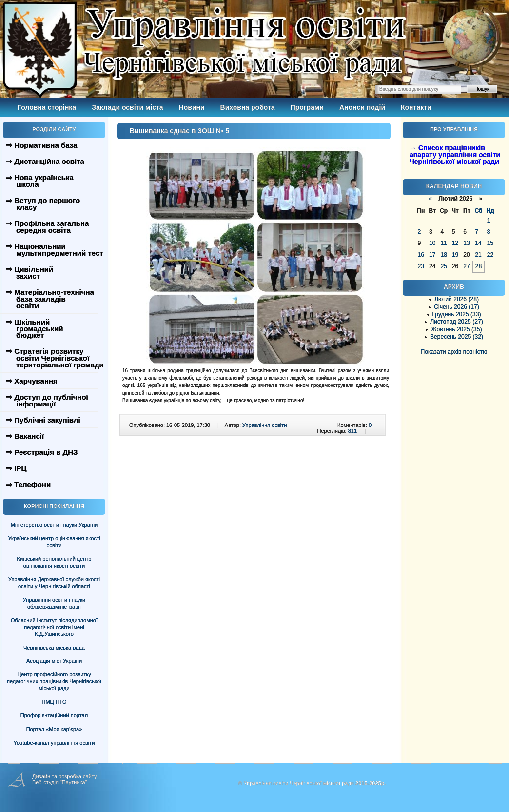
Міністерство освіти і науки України (54, 525)
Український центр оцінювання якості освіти (54, 542)
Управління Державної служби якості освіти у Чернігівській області (54, 583)
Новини (192, 107)
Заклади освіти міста (127, 107)
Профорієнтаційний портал (54, 715)
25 (443, 266)
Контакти (416, 107)
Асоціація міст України (54, 661)
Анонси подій (362, 107)
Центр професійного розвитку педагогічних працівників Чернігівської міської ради (54, 681)
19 (455, 255)
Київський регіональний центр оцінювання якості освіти (54, 562)
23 (421, 266)
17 (432, 255)
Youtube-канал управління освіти (54, 743)
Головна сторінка (47, 107)
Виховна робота (248, 107)
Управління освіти (264, 425)
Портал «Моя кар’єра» (54, 729)
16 (421, 255)
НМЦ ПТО (54, 702)
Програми (307, 107)
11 (443, 243)
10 (432, 243)
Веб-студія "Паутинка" (60, 782)
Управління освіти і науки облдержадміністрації (54, 603)
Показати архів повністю (454, 352)
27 (466, 266)
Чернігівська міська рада (54, 648)
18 (443, 255)
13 (466, 243)
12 (455, 243)
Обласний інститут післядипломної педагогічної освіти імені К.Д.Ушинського (54, 627)
